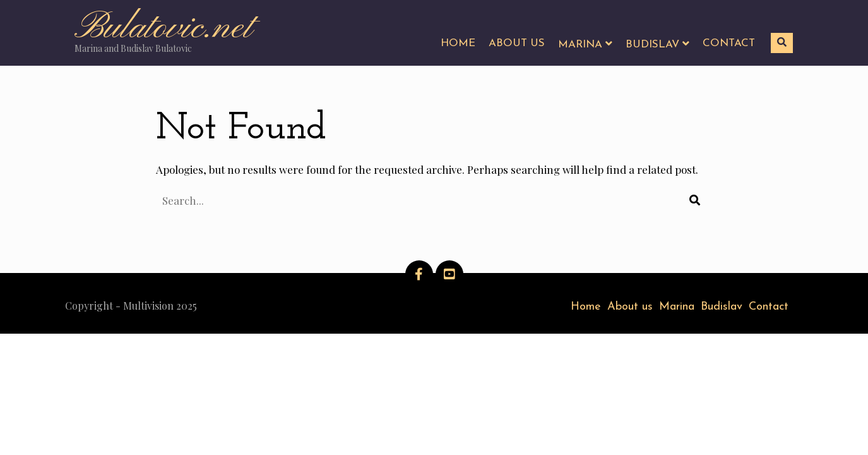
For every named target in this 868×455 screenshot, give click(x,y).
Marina (677, 307)
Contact (769, 307)
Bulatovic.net (163, 28)
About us (630, 307)
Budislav (722, 307)
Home (586, 307)
